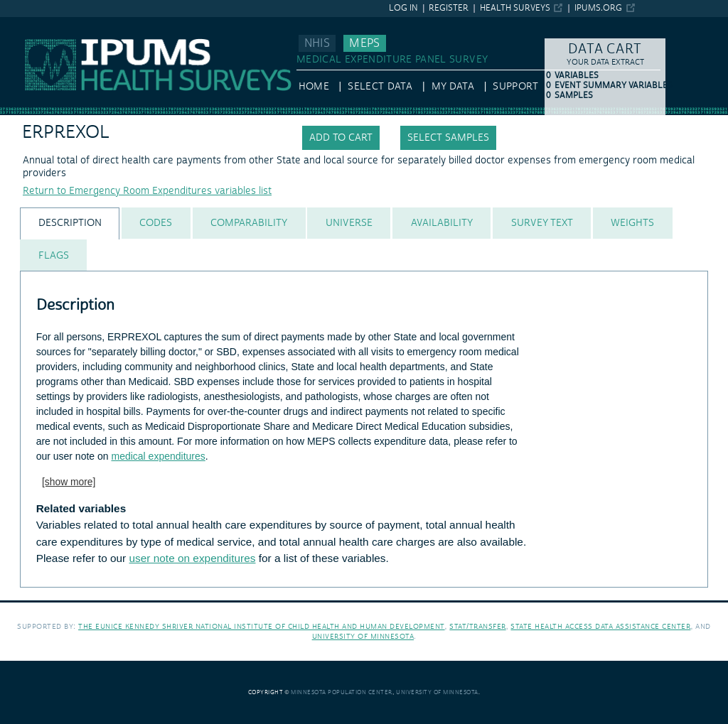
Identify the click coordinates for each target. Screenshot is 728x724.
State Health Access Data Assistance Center (600, 626)
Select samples (448, 138)
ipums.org (598, 8)
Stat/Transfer (477, 626)
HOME (314, 87)
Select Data (380, 87)
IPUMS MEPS (30, 23)
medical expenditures (158, 456)
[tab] (70, 223)
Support (515, 87)
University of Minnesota (363, 636)
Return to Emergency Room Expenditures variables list (147, 191)
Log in (403, 8)
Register (449, 8)
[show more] (69, 482)
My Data (453, 87)
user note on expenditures (193, 558)
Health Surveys (515, 8)
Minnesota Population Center (342, 692)
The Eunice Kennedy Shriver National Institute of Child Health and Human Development (262, 626)
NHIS (317, 43)
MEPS (364, 43)
